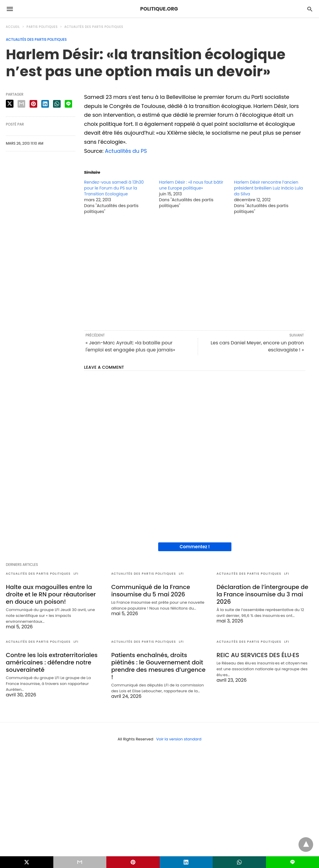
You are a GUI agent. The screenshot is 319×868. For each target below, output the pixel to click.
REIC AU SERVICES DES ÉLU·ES (258, 655)
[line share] (68, 104)
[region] (195, 272)
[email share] (21, 104)
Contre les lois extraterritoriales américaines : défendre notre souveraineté (52, 662)
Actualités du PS (126, 151)
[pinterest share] (33, 104)
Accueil (13, 27)
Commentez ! (195, 547)
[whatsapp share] (57, 104)
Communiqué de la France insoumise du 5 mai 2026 (151, 591)
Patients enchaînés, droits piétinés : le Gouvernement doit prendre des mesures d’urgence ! (158, 666)
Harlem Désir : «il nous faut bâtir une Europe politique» (191, 185)
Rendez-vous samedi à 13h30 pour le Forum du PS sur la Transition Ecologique (114, 188)
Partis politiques (42, 27)
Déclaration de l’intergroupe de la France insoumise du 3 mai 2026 (262, 594)
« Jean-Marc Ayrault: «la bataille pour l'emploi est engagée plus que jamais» (130, 346)
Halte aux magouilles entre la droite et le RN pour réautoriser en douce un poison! (51, 594)
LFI (76, 574)
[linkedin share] (45, 104)
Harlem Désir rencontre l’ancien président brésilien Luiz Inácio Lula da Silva (268, 188)
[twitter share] (10, 104)
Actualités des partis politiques (94, 27)
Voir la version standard (179, 739)
